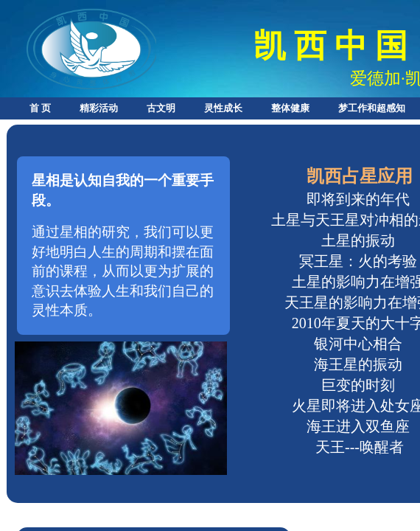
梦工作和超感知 (372, 108)
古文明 (161, 108)
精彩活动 (99, 108)
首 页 (40, 108)
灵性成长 (223, 108)
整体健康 (290, 108)
